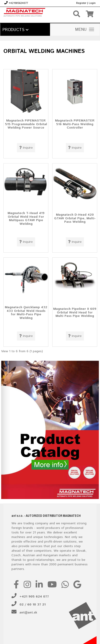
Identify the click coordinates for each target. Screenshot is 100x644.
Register (81, 3)
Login (92, 3)
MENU (85, 30)
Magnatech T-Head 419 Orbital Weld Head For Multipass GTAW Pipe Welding (26, 219)
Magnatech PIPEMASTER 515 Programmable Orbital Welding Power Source (26, 124)
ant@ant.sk (28, 613)
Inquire (26, 148)
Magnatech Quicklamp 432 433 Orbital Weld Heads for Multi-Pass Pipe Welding (26, 313)
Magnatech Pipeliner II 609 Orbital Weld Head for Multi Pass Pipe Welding (75, 312)
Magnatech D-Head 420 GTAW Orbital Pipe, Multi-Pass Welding (75, 218)
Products (15, 30)
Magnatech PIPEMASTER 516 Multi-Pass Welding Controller (75, 124)
